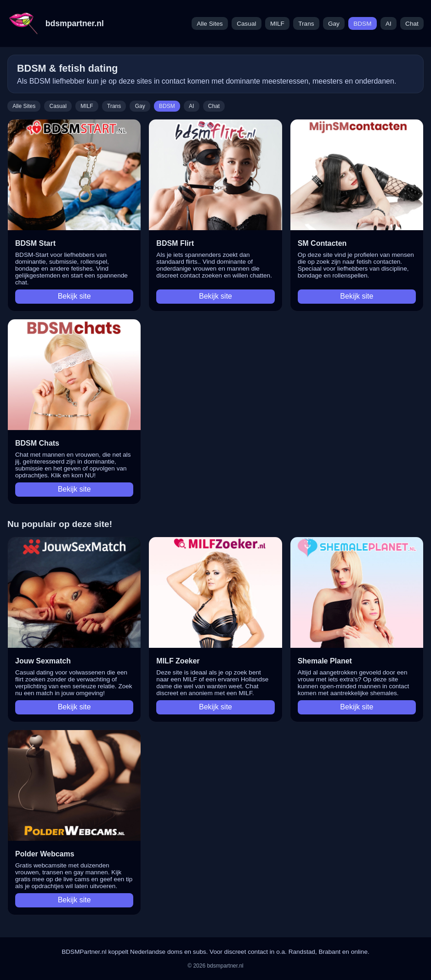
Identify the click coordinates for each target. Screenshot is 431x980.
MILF (277, 24)
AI (388, 24)
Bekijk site (74, 296)
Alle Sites (210, 24)
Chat (412, 24)
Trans (306, 24)
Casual (246, 24)
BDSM (362, 24)
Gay (334, 24)
